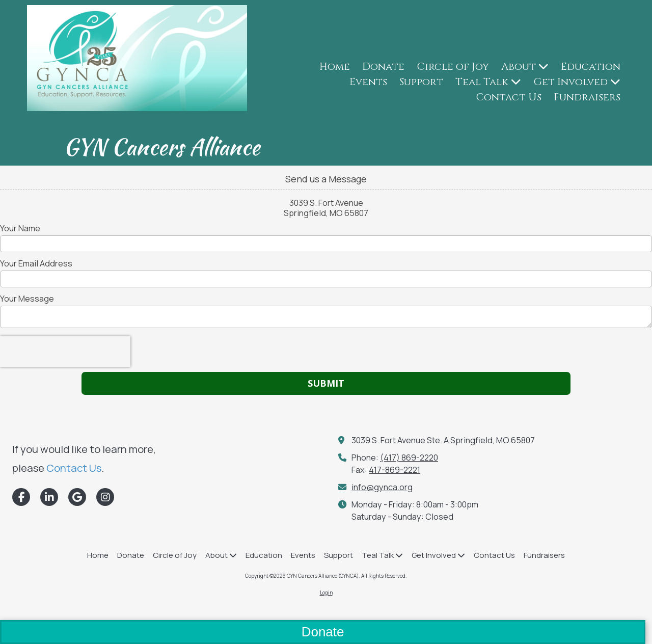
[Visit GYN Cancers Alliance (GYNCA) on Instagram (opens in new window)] (105, 497)
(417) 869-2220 (409, 458)
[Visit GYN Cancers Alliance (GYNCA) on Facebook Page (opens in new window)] (21, 497)
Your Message (27, 299)
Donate (323, 632)
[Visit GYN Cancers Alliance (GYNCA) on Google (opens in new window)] (77, 497)
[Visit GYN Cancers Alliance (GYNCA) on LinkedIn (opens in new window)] (49, 497)
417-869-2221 (395, 470)
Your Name (20, 228)
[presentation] (65, 352)
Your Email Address (36, 263)
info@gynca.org (382, 487)
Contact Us (74, 468)
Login (326, 593)
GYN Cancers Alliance (162, 147)
